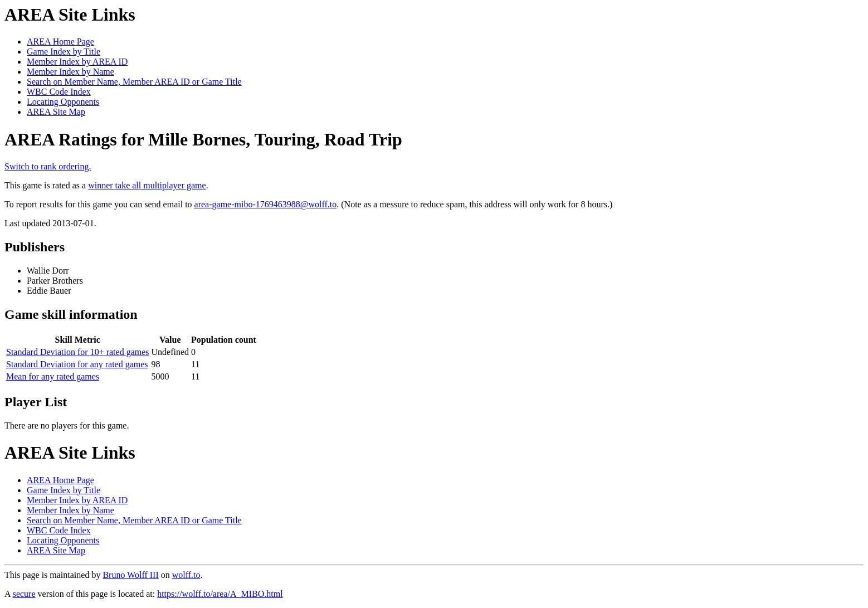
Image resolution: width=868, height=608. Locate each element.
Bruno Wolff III (130, 575)
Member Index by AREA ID (77, 62)
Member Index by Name (70, 72)
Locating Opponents (63, 102)
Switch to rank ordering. (48, 166)
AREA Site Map (56, 112)
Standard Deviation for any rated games (77, 364)
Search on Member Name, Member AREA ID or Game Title (134, 82)
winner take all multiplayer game (147, 185)
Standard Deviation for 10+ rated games (78, 352)
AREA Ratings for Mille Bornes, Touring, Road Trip (203, 139)
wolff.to (186, 575)
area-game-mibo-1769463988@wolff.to (266, 204)
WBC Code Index (59, 92)
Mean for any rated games (53, 376)
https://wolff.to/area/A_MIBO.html (220, 594)
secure (24, 594)
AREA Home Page (60, 42)
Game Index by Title (64, 52)
